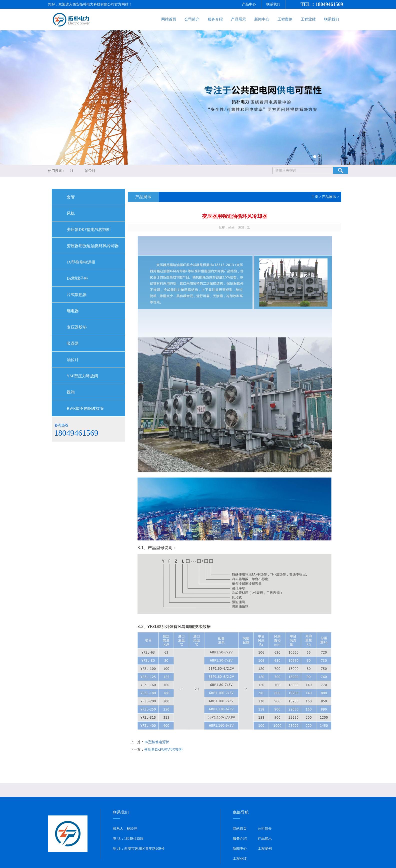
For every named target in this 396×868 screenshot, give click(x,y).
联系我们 (273, 4)
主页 (315, 197)
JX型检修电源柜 (81, 262)
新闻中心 (262, 19)
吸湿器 (73, 343)
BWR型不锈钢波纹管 (85, 408)
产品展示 (238, 19)
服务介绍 (215, 19)
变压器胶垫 (77, 327)
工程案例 (285, 19)
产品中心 (249, 4)
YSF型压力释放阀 (82, 376)
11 (72, 171)
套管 (71, 197)
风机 (71, 213)
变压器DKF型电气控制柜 (89, 230)
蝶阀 (71, 392)
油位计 (90, 171)
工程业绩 (308, 19)
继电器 (73, 311)
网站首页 (169, 19)
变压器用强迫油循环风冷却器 (93, 246)
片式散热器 (77, 295)
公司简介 (192, 19)
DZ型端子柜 (77, 278)
